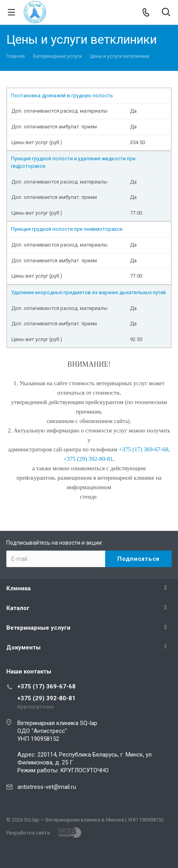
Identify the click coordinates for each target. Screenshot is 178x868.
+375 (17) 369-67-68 (46, 686)
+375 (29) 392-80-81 (46, 698)
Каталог (18, 608)
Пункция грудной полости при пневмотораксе (67, 229)
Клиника (19, 588)
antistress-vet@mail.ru (47, 787)
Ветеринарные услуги (38, 628)
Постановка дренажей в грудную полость (62, 96)
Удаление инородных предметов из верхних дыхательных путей (88, 292)
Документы (23, 647)
